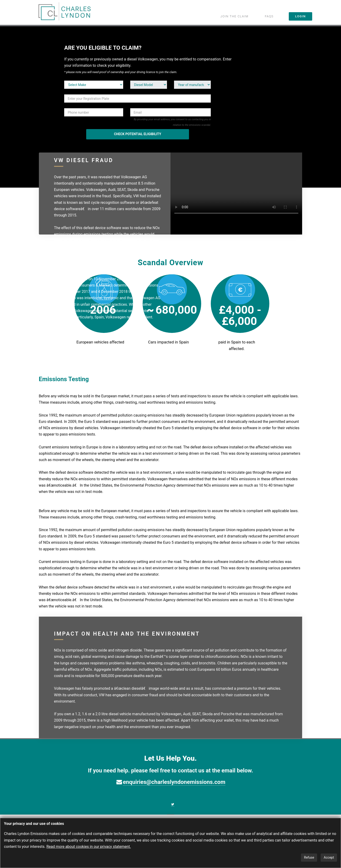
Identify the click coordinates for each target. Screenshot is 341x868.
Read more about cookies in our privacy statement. (89, 847)
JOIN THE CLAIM (234, 16)
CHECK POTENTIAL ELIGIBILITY (138, 134)
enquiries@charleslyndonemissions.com (174, 782)
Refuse (309, 857)
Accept (329, 857)
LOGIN (300, 16)
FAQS (269, 16)
